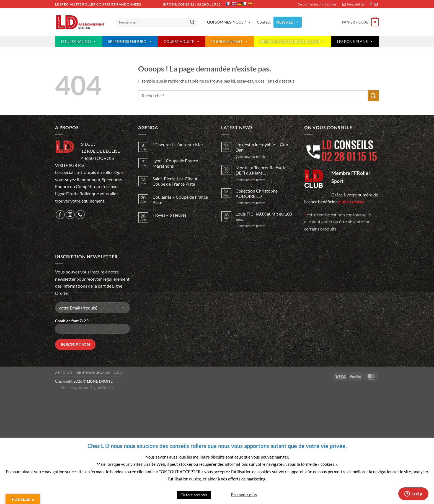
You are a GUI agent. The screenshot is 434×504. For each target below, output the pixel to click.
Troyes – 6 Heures (170, 215)
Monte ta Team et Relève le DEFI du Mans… (261, 170)
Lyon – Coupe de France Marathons (175, 163)
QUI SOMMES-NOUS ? (229, 22)
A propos (64, 373)
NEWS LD (288, 22)
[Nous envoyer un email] (376, 4)
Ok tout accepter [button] (194, 495)
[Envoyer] (192, 22)
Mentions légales (93, 373)
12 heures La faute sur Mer (178, 144)
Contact (264, 22)
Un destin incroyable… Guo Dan (262, 147)
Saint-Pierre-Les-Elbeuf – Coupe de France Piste (177, 181)
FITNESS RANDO (79, 42)
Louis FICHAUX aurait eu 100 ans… (264, 216)
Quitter (220, 495)
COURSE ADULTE (182, 42)
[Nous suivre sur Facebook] (371, 4)
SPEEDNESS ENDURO (130, 42)
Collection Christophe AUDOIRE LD (257, 193)
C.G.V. (119, 373)
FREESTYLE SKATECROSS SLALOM (293, 42)
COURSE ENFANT (230, 42)
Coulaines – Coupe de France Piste (180, 199)
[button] (354, 4)
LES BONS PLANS (355, 42)
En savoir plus (244, 495)
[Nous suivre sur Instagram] (70, 215)
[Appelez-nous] (80, 215)
